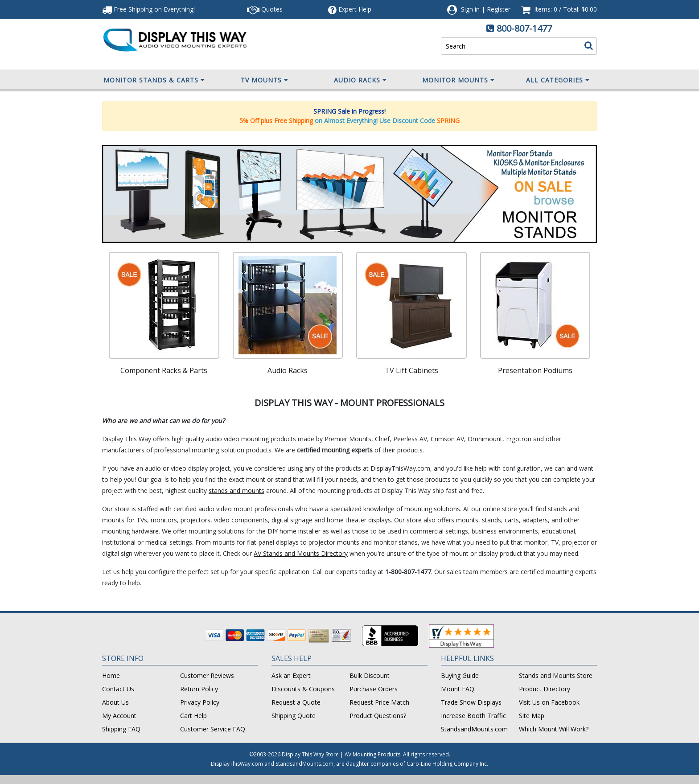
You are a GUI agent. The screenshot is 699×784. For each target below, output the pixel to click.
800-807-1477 (524, 28)
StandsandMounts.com (474, 729)
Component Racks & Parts (164, 370)
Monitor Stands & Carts (154, 80)
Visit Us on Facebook (549, 702)
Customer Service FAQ (213, 729)
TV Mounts (265, 80)
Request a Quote (296, 702)
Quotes (265, 9)
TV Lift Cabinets (411, 370)
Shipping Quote (294, 716)
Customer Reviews (207, 675)
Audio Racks (360, 80)
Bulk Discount (370, 675)
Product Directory (545, 689)
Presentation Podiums (535, 370)
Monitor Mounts (458, 80)
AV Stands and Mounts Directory (301, 553)
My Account (119, 716)
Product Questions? (378, 716)
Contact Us (118, 689)
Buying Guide (460, 675)
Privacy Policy (200, 702)
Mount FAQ (458, 689)
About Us (115, 702)
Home (111, 675)
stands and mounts (236, 491)
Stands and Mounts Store (556, 675)
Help (350, 9)
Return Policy (199, 689)
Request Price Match (379, 702)
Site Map (532, 716)
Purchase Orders (374, 689)
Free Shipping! (148, 9)
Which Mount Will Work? (554, 729)
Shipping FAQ (121, 729)
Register (499, 9)
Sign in (470, 9)
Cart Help (193, 716)
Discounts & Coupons (303, 689)
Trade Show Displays (471, 702)
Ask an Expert (291, 675)
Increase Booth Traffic (473, 716)
